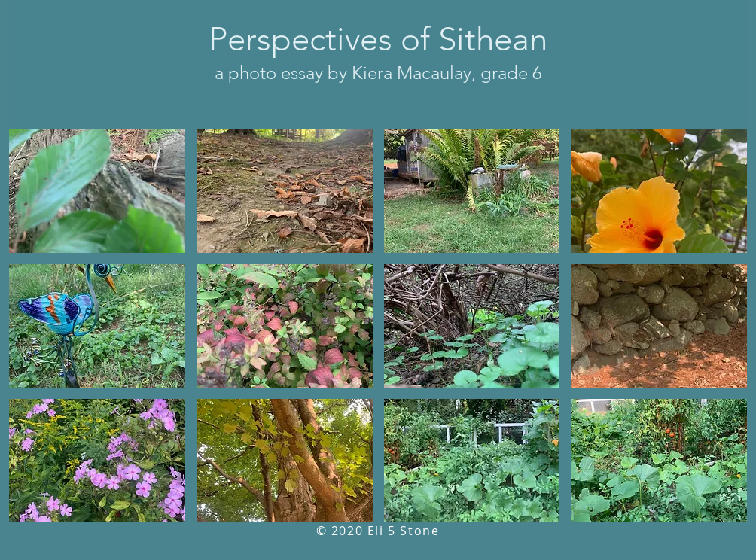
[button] (97, 191)
